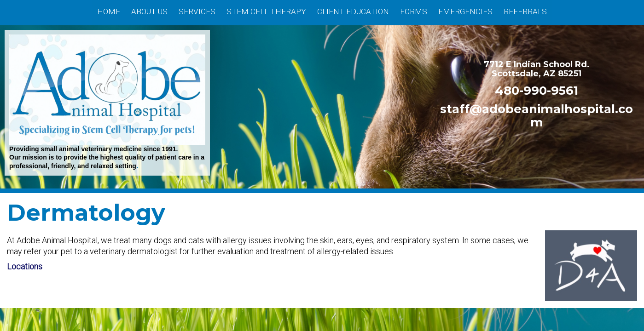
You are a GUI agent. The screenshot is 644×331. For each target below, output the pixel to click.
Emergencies (465, 11)
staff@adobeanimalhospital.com (537, 115)
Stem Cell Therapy (266, 11)
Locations (25, 266)
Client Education (353, 11)
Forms (414, 11)
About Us (149, 11)
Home (109, 11)
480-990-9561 (537, 90)
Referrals (525, 11)
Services (197, 11)
